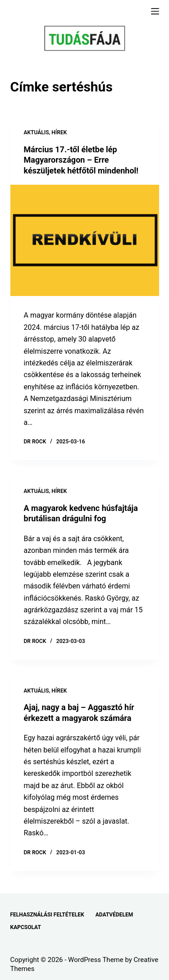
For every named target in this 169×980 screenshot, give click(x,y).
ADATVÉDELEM (114, 915)
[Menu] (155, 11)
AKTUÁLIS (37, 132)
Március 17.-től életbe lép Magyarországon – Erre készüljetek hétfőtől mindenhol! (81, 160)
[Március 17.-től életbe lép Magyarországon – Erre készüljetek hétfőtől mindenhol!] (85, 241)
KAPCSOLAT (26, 927)
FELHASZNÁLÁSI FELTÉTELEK (47, 915)
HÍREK (59, 132)
